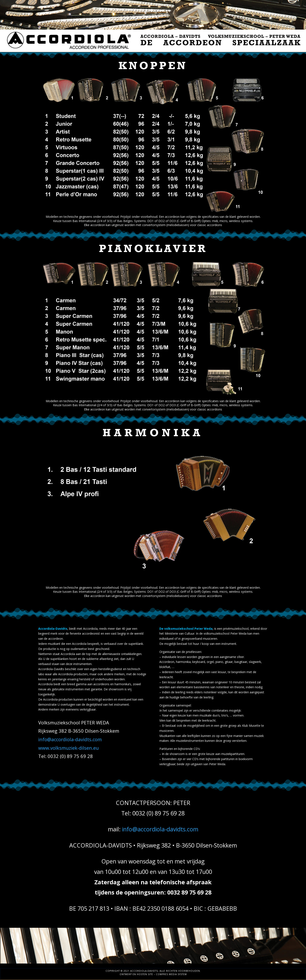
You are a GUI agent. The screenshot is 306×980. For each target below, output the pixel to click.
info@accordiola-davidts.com (70, 739)
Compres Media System (171, 974)
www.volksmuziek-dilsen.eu (69, 748)
